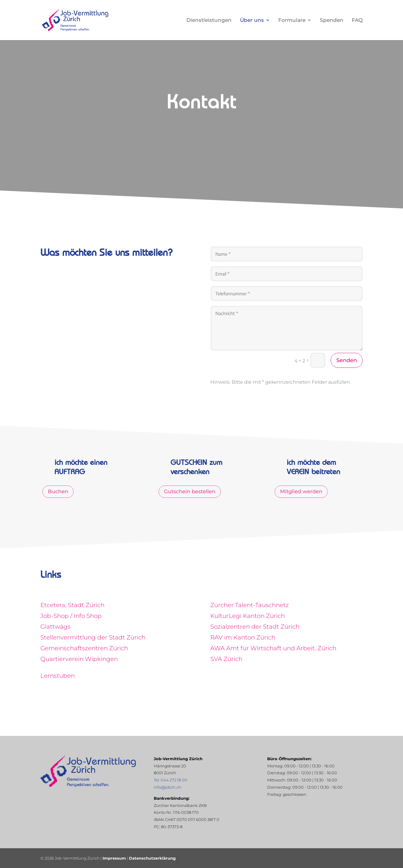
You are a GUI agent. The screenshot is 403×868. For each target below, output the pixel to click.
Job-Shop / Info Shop (71, 616)
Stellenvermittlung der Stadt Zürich (93, 637)
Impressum (114, 858)
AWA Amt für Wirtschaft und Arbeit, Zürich (273, 648)
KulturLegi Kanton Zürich (248, 616)
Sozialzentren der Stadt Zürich (255, 627)
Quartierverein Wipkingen (79, 659)
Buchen (62, 492)
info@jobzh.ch (168, 787)
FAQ (357, 21)
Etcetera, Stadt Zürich (72, 605)
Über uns (252, 21)
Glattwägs (55, 627)
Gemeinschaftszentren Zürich (84, 648)
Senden (347, 360)
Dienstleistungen (209, 21)
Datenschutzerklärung (152, 858)
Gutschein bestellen (191, 492)
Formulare (292, 21)
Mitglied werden (304, 492)
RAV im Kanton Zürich (243, 637)
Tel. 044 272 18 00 (171, 780)
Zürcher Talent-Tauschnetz (250, 605)
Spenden (332, 21)
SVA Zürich (226, 659)
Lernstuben (58, 676)
